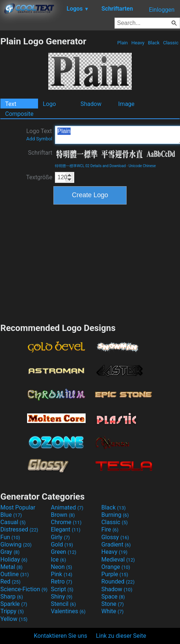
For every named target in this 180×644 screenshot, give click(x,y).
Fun (10, 537)
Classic (171, 43)
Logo (49, 104)
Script (62, 589)
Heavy (138, 43)
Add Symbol (39, 139)
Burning (115, 515)
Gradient (116, 544)
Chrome (66, 522)
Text (11, 104)
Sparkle (14, 604)
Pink (62, 574)
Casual (13, 522)
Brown (63, 515)
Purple (115, 574)
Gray (10, 552)
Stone (112, 604)
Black (154, 43)
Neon (61, 567)
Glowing (16, 544)
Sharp (12, 597)
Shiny (62, 597)
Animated (67, 507)
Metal (12, 567)
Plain (122, 43)
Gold (62, 544)
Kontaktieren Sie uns (61, 636)
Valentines (68, 611)
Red (10, 582)
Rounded (118, 582)
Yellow (14, 619)
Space (113, 597)
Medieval (118, 560)
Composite (19, 114)
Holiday (14, 560)
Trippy (12, 611)
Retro (61, 582)
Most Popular (18, 507)
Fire (110, 529)
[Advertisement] (90, 263)
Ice (58, 560)
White (112, 611)
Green (64, 552)
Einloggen (162, 10)
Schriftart (40, 153)
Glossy (115, 537)
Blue (11, 515)
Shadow (91, 104)
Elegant (66, 529)
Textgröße (39, 177)
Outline (15, 574)
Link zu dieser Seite (121, 636)
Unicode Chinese (142, 166)
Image (126, 104)
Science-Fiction (24, 589)
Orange (116, 567)
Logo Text (39, 135)
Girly (60, 537)
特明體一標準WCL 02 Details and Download (90, 166)
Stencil (63, 604)
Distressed (19, 529)
